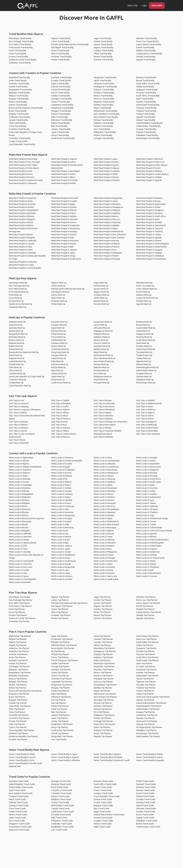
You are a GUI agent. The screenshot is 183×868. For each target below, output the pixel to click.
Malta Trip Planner (102, 660)
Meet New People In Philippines (108, 253)
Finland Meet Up (59, 334)
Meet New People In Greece (64, 222)
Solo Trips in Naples (103, 413)
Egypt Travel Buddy (60, 84)
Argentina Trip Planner (19, 651)
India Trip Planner (59, 694)
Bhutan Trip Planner (18, 685)
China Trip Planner (17, 712)
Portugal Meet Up (102, 383)
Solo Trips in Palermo (18, 425)
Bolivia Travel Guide (145, 824)
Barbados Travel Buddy (19, 93)
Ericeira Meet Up (16, 301)
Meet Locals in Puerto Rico (106, 561)
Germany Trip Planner (61, 670)
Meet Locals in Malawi (104, 476)
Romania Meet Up (144, 322)
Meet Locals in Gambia (61, 488)
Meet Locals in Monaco (104, 500)
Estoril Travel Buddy (145, 47)
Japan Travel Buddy (60, 132)
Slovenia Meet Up (144, 337)
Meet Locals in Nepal (103, 518)
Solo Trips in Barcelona (104, 406)
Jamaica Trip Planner (60, 715)
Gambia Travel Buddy (61, 96)
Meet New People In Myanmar (107, 222)
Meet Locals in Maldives (105, 482)
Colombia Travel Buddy (19, 129)
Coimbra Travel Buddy (104, 51)
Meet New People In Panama (107, 247)
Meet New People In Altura (63, 177)
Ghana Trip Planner (60, 673)
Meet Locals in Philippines (105, 552)
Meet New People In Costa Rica (23, 262)
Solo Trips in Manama (18, 428)
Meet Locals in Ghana (61, 497)
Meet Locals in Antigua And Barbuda (25, 467)
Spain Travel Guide (17, 790)
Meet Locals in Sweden (147, 494)
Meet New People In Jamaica (64, 250)
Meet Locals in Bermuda (20, 509)
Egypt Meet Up (58, 328)
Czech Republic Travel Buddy (22, 144)
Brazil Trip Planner (17, 697)
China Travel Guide (17, 809)
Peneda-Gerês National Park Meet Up (68, 289)
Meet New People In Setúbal (149, 177)
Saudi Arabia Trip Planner (147, 642)
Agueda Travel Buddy (146, 60)
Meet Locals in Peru (103, 549)
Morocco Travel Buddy (104, 99)
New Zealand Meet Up (104, 361)
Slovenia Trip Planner (146, 654)
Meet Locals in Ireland (61, 537)
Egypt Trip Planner (60, 636)
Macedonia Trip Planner (104, 648)
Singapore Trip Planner (146, 648)
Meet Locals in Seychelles (148, 464)
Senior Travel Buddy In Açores (22, 757)
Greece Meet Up (59, 346)
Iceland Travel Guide (18, 812)
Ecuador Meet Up (59, 325)
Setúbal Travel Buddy (146, 57)
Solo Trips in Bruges (103, 400)
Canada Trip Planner (18, 703)
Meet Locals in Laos (60, 570)
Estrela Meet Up (101, 286)
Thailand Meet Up (144, 355)
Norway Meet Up (101, 364)
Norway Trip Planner (103, 703)
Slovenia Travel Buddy (146, 93)
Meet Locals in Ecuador (62, 464)
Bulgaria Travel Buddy (19, 114)
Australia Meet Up (17, 328)
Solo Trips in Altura (60, 416)
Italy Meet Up (57, 370)
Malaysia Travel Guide (61, 784)
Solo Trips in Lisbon (145, 416)
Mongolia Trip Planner (104, 679)
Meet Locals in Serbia (146, 461)
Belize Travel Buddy (18, 102)
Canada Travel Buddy (18, 120)
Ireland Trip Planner (60, 706)
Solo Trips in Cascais (18, 431)
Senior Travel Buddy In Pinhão (149, 754)
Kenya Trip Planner (60, 727)
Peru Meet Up (100, 373)
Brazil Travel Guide (60, 787)
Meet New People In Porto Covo (150, 162)
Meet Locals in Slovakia (147, 473)
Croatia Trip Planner (18, 721)
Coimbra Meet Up (102, 295)
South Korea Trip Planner (62, 730)
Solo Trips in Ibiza (59, 425)
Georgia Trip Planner (60, 666)
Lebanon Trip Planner (103, 639)
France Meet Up (58, 337)
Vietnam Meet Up (144, 377)
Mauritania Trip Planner (104, 666)
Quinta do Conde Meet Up (21, 304)
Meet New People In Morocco (107, 219)
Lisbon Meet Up (58, 286)
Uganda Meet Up (144, 361)
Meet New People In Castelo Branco (152, 174)
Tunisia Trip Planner (145, 691)
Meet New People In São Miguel (66, 171)
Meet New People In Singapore (150, 210)
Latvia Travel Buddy (103, 80)
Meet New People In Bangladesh (24, 210)
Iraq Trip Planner (59, 703)
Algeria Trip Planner (18, 642)
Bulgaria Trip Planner (18, 700)
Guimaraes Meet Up (18, 307)
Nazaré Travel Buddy (103, 57)
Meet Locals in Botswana (20, 521)
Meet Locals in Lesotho (62, 579)
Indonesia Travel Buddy (62, 120)
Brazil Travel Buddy (18, 111)
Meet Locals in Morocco (104, 506)
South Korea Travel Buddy (63, 138)
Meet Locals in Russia (103, 570)
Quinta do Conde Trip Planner (22, 618)
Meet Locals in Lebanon (62, 576)
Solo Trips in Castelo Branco (64, 434)
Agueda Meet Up (144, 304)
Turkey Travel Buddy (145, 114)
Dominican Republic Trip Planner (23, 736)
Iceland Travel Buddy (61, 114)
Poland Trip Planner (103, 718)
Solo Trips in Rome (17, 440)
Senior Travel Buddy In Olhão (22, 754)
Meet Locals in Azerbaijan (20, 485)
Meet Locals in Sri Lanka (147, 488)
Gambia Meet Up (59, 340)
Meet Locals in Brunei (19, 528)
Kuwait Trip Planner (60, 733)
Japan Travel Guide (17, 818)
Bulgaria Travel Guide (103, 805)
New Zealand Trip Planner (105, 697)
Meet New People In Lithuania (107, 204)
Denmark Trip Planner (19, 733)
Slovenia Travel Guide (146, 787)
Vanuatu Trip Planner (146, 718)
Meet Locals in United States (149, 546)
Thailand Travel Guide (19, 796)
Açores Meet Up (101, 289)
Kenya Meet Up (58, 380)
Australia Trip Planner (19, 660)
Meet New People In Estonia (64, 207)
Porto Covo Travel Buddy (147, 41)
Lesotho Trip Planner (103, 642)
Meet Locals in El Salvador (63, 470)
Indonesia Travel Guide (19, 830)
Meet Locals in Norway (104, 534)
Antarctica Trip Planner (19, 648)
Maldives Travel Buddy (104, 93)
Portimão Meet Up (59, 301)
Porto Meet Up (15, 295)
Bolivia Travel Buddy (18, 105)
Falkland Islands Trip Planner (64, 645)
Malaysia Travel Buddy (104, 90)
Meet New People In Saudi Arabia (151, 204)
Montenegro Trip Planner (147, 733)
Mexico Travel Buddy (103, 96)
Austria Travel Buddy (18, 87)
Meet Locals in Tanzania (147, 509)
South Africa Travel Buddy (148, 96)
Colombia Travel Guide (61, 793)
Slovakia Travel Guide (146, 799)
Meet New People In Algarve (64, 159)
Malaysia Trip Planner (103, 654)
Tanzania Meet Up (144, 352)
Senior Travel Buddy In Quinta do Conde (112, 760)
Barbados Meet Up (17, 337)
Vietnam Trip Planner (145, 724)
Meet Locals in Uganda (146, 534)
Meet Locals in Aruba (18, 476)
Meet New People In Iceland (64, 235)
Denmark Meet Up (59, 322)
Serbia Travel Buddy (145, 87)
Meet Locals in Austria (19, 482)
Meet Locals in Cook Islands (21, 561)
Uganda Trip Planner (145, 700)
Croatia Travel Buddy (18, 141)
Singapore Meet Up (145, 334)
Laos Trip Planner (59, 739)
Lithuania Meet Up (102, 328)
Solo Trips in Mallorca (146, 410)
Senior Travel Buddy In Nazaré (107, 754)
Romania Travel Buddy (146, 77)
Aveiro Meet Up (58, 295)
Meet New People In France (64, 213)
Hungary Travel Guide (103, 793)
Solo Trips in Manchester (147, 428)
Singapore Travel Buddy (147, 90)
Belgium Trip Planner (18, 682)
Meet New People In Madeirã (149, 171)
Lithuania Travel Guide (146, 809)
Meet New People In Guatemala (65, 225)
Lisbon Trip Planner (60, 600)
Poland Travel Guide (145, 781)
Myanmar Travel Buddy (104, 102)
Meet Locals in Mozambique (106, 509)
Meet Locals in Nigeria (104, 531)
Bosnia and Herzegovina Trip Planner (25, 691)
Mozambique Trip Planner (105, 685)
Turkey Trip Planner (145, 694)
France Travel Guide (103, 790)
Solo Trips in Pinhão (103, 428)
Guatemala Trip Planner (62, 682)
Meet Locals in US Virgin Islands (150, 558)
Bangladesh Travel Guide (62, 827)
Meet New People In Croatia (21, 265)
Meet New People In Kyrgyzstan (108, 198)
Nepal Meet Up (100, 352)
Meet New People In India (63, 238)
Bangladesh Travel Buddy (20, 90)
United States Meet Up (146, 370)
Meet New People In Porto (21, 171)
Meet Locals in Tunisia (146, 521)
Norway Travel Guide (145, 790)
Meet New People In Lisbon (63, 162)
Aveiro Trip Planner (60, 609)
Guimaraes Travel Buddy (20, 63)
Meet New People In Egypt (63, 204)
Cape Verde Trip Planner (20, 706)
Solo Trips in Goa (16, 400)
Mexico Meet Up (101, 340)
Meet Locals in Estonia (61, 473)
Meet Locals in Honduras (62, 512)
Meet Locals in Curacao (147, 576)
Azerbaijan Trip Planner (19, 666)
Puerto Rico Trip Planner (105, 724)
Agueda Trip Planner (145, 618)
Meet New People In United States (152, 247)
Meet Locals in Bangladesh (21, 494)
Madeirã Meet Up (144, 295)
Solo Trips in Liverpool (19, 403)
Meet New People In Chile (20, 247)
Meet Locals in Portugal (104, 558)
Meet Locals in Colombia (20, 552)
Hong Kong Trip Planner (62, 685)
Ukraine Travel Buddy (146, 120)
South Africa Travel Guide (105, 784)
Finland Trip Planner (60, 654)
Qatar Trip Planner (102, 727)
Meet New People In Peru (105, 250)
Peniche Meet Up (101, 304)
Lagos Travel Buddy (103, 38)
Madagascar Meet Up (103, 331)
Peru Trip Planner (102, 712)
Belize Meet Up (16, 346)
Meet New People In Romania (149, 198)
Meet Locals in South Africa (148, 479)
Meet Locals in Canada (19, 540)
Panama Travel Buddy (103, 126)
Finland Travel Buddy (61, 90)
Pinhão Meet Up (58, 304)
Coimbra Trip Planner (103, 609)
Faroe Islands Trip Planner (63, 648)
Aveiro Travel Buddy (60, 51)
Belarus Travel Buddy (19, 96)
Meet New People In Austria (21, 207)
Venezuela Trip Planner (147, 721)
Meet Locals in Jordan (61, 552)
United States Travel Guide (21, 787)
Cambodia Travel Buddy (19, 117)
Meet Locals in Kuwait (61, 564)
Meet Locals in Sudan (146, 491)
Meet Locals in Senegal (147, 458)
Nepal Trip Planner (102, 691)
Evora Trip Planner (17, 612)
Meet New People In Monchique (23, 159)
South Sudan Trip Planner (148, 660)
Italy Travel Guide (102, 809)
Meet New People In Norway (106, 241)
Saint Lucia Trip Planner (147, 639)
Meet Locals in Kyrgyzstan (63, 567)
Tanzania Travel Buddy (146, 108)
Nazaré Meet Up (101, 301)
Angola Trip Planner (18, 645)
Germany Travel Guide (19, 805)
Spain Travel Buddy (145, 99)
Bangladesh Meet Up (18, 334)
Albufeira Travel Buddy (146, 38)
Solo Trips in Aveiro (145, 406)
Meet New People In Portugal (107, 259)
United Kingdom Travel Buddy (149, 123)
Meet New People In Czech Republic (25, 268)
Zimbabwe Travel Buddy (147, 135)
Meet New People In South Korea (66, 259)
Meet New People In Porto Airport (24, 168)
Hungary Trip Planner (61, 688)
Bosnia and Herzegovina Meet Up (24, 352)
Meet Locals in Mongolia (105, 503)
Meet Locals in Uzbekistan (148, 552)
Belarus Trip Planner (18, 679)
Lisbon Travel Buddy (60, 41)
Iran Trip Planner (59, 700)
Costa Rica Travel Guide (62, 790)
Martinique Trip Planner (104, 663)
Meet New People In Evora (21, 174)
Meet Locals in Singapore (147, 470)
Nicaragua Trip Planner (104, 700)
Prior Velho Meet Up (18, 289)
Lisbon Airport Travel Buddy (149, 44)
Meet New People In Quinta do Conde (26, 180)
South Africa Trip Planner (147, 657)
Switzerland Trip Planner (147, 676)
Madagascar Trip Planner (105, 651)
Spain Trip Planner (144, 663)
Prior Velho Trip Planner (19, 603)
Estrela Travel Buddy (103, 41)
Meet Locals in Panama (104, 546)
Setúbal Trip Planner (145, 615)
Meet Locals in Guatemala (63, 506)
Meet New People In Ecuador (64, 201)
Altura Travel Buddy (60, 54)
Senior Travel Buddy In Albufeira (66, 760)
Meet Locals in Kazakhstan (63, 555)
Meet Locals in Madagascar (106, 473)
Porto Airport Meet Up (19, 292)
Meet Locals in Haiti (60, 509)
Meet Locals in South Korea (63, 561)
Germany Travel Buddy (61, 99)
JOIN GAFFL (157, 6)
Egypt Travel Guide (102, 812)
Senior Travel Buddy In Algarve (65, 757)
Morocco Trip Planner (103, 682)
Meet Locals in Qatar (103, 564)
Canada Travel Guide (60, 809)
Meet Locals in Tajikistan (147, 506)
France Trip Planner (60, 657)
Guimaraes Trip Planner (19, 621)
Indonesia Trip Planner (61, 697)
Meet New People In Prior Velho (23, 165)
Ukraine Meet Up (144, 364)
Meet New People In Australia (22, 204)
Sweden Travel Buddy (146, 102)
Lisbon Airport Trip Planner (148, 603)
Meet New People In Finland (64, 210)
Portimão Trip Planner (61, 615)
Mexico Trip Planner (103, 673)
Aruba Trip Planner (17, 657)
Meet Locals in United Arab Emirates (152, 540)
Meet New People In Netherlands (109, 231)
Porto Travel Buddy (17, 51)
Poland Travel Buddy (103, 135)
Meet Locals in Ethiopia (62, 476)
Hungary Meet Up (59, 355)
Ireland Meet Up (58, 367)
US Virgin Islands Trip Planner (149, 727)
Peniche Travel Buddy (104, 60)
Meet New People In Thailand (149, 231)
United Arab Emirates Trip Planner (151, 703)
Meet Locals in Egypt (61, 467)
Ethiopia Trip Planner (61, 642)
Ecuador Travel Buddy (61, 80)
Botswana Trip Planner (19, 694)
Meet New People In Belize (21, 222)
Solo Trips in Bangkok (61, 403)
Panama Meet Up (101, 370)
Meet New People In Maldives (107, 213)
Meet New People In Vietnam (149, 253)
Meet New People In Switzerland (151, 225)
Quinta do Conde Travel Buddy (23, 60)
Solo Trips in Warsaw (61, 428)
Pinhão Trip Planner (60, 618)
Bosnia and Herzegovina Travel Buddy (26, 108)
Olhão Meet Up (101, 298)
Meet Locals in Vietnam (147, 555)
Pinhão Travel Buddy (60, 60)
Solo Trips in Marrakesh (104, 410)
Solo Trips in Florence (61, 419)
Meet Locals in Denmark (20, 582)
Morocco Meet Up (102, 343)
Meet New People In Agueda (149, 180)
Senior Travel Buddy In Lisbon (149, 757)
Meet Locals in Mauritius (105, 491)
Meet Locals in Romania (104, 567)
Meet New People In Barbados (22, 213)
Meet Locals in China (18, 549)
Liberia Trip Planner (102, 645)
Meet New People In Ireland (64, 244)
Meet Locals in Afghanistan (21, 458)
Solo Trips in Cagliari (60, 400)
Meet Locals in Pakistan (104, 540)
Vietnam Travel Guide (18, 802)
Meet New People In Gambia (64, 216)
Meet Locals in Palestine (105, 543)
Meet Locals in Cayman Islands (23, 543)
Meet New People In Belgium (22, 219)
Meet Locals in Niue (145, 570)
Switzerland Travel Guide (20, 827)
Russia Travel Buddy (145, 80)
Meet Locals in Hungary (62, 518)
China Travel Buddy (18, 126)
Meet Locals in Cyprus (19, 576)
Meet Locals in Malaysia (104, 479)
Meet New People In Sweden (149, 222)
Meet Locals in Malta (103, 485)
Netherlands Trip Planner (105, 694)
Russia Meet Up (143, 325)
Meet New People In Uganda (149, 238)
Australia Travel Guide (19, 781)
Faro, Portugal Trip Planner (21, 600)
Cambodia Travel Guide (62, 824)
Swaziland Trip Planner (146, 670)
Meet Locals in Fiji (59, 479)
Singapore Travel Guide (19, 824)
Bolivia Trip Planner (17, 688)
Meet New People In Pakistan (107, 244)
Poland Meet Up (101, 380)
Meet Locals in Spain (145, 485)
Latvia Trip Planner (102, 636)
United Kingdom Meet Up (147, 367)
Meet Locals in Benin (18, 506)
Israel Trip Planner (59, 709)
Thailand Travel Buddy (146, 111)
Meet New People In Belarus (22, 216)
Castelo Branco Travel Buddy (149, 54)
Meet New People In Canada (21, 244)
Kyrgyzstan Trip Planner (62, 736)
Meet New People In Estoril (148, 168)
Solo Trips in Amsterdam (147, 431)
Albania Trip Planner (18, 639)
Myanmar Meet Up (102, 346)
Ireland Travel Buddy (61, 123)
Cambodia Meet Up (17, 361)
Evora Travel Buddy (18, 54)
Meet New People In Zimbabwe (150, 256)
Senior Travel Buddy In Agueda (150, 760)
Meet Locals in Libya (103, 458)
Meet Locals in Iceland (61, 521)
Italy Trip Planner (59, 712)
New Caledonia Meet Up (105, 358)
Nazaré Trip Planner (103, 615)
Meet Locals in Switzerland (148, 497)
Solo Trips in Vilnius (60, 413)
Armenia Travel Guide (146, 802)
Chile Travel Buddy (17, 123)
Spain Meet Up (143, 343)
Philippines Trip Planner (104, 715)
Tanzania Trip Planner (146, 685)
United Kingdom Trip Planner (149, 706)
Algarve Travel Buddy (61, 38)
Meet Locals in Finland (61, 482)
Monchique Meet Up (18, 283)
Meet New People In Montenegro (151, 259)
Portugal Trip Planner (103, 721)
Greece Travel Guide (60, 796)
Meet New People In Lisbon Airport (152, 165)
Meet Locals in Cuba (18, 573)
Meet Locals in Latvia (61, 573)
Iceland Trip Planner (60, 691)
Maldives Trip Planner (103, 657)
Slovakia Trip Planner (145, 651)
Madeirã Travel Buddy (146, 51)
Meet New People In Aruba (21, 201)
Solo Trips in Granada (18, 422)
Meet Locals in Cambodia (20, 534)
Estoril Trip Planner (145, 606)
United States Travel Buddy (148, 126)
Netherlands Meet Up (103, 355)
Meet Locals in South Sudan (149, 482)
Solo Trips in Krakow (18, 413)
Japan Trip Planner (60, 718)
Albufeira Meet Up (144, 283)
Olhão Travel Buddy (103, 54)
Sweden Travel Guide (146, 812)
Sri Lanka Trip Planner (146, 666)
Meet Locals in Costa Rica (20, 564)
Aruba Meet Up (16, 325)
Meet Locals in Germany (62, 494)
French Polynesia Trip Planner (65, 660)
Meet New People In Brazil (21, 235)
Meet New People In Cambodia (23, 241)
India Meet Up (57, 361)
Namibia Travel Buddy (103, 105)
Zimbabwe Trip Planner (147, 730)
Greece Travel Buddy (61, 102)
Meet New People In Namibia (107, 225)
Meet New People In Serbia (148, 207)
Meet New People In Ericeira (21, 177)
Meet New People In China (21, 250)
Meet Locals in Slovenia (147, 476)
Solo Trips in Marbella (103, 437)
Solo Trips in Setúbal (145, 400)
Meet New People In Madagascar (108, 207)
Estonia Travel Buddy (61, 87)
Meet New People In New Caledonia (110, 235)
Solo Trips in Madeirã (103, 419)
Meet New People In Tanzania (149, 228)
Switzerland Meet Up (146, 349)
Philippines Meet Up (103, 377)
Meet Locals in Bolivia (19, 515)
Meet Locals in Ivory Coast (21, 567)
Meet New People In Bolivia (21, 225)
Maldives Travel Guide (61, 799)
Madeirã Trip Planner (145, 609)
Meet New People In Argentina (23, 198)
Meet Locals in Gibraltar (62, 500)
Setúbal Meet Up (144, 301)
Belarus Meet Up (16, 340)
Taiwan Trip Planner (145, 679)
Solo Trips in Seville (60, 406)
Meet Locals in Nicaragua (105, 528)
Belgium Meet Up (17, 343)
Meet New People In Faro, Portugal (24, 162)
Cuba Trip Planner (17, 724)
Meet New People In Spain (148, 219)
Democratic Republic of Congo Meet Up (27, 377)
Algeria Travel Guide (145, 818)
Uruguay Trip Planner (146, 712)
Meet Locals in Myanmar (105, 512)
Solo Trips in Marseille (19, 443)
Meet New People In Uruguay (149, 250)
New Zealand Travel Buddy (106, 117)
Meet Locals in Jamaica (62, 546)
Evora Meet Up (15, 298)
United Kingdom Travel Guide (22, 784)
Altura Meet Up (58, 298)
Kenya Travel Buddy (60, 135)
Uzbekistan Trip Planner (147, 715)
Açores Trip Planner (103, 603)
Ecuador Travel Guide (103, 821)
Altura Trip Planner (60, 612)
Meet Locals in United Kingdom (150, 543)
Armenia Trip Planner (18, 654)
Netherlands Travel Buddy (106, 111)
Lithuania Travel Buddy (104, 84)
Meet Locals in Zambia (146, 564)
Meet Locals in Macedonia (105, 470)
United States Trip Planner (148, 709)
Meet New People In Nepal (106, 228)
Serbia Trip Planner (145, 645)
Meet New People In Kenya (63, 256)
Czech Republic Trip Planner (22, 730)
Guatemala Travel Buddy (62, 105)
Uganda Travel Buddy (146, 117)
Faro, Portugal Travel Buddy (21, 41)
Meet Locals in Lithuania (105, 464)
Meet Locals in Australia (20, 479)
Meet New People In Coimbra (107, 171)
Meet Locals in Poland (104, 555)
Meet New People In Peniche (107, 180)
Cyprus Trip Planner (18, 727)
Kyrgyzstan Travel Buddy (105, 77)
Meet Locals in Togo (145, 515)
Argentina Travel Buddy (19, 77)
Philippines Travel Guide (62, 821)
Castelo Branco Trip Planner (149, 612)
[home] (28, 6)
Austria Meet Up (16, 331)
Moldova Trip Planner (103, 676)
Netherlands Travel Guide (63, 805)
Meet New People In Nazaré (106, 177)
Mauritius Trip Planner (104, 670)
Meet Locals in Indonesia (62, 528)
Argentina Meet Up (17, 322)
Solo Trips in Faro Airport (105, 425)
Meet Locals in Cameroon (20, 537)
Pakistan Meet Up (102, 367)
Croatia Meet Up (16, 383)
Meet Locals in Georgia (61, 491)
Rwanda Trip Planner (103, 736)
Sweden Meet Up (144, 346)
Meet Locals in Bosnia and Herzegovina (26, 518)
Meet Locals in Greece (61, 503)
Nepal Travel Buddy (103, 108)
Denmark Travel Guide (146, 784)
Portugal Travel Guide (61, 781)
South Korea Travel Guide (63, 812)
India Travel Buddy (60, 117)
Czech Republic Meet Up (20, 386)
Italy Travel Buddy (59, 126)
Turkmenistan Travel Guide (148, 827)
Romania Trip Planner (103, 730)
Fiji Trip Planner (58, 651)
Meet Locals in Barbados (20, 497)
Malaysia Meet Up (102, 334)
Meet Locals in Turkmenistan (149, 528)
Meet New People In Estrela (106, 162)
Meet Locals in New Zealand (106, 524)
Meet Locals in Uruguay (147, 549)
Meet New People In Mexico (106, 216)
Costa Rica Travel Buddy (20, 138)
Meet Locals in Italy (60, 543)
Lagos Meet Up (100, 283)
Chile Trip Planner (17, 709)
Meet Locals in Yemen (146, 561)
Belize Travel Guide (103, 824)
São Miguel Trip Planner (62, 606)
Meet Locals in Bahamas (20, 488)
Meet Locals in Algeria (19, 464)
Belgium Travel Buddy (19, 99)
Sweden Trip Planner (145, 673)
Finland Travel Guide (145, 796)
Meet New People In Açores (106, 165)
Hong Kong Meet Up (60, 352)
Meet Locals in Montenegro (149, 573)
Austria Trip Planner (18, 663)
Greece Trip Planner (60, 676)
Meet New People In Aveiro (63, 174)
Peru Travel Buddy (102, 129)
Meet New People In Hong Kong (65, 228)
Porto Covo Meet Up (145, 286)
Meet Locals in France (61, 485)
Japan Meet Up (58, 377)
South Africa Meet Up (146, 340)
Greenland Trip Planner (62, 679)
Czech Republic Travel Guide (107, 796)
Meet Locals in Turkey (146, 524)
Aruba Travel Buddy (18, 80)
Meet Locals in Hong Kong (63, 515)
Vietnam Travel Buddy (146, 132)
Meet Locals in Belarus (19, 500)
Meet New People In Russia (148, 201)
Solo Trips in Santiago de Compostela (110, 422)
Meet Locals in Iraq (60, 534)
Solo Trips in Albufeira (104, 416)
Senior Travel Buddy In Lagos (64, 754)
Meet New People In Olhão (106, 174)
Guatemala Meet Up (60, 349)
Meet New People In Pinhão (64, 183)
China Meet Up (15, 370)
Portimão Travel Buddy (61, 57)
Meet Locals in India (60, 524)
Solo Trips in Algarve (60, 410)
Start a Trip (132, 6)
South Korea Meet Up (61, 383)
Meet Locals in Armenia (19, 473)
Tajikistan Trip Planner (146, 682)
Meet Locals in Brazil (18, 524)
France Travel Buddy (60, 93)
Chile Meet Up (15, 367)
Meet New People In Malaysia (107, 210)
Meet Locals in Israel (60, 540)
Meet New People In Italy (62, 247)
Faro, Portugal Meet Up (19, 286)
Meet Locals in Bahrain (19, 491)
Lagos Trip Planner (102, 597)
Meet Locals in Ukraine (146, 537)
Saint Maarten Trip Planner (148, 736)
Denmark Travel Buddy (61, 77)
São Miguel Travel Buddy (62, 47)
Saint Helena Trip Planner (147, 636)
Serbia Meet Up (143, 331)
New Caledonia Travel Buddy (107, 114)
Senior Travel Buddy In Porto (22, 760)
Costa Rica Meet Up (18, 380)
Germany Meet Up (59, 343)
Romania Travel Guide (103, 781)
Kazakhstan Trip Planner (62, 724)
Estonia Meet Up (59, 331)
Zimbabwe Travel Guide (147, 821)
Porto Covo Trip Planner (147, 600)
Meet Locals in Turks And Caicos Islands (154, 531)
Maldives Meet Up (102, 337)
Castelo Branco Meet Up (147, 298)
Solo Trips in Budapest (146, 422)
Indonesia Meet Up (60, 364)
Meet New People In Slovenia (149, 213)
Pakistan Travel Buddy (104, 123)
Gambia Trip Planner (60, 663)
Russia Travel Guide (145, 815)
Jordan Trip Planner (60, 721)
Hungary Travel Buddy (61, 111)
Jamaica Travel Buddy (61, 129)
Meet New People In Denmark (65, 198)
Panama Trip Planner (103, 709)
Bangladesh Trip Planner (20, 673)
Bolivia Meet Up (16, 349)
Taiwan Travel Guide (103, 787)
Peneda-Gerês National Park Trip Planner (69, 603)
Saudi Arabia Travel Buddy (148, 84)
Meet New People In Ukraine (149, 241)
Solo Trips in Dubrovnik (104, 403)
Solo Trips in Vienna (145, 419)
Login (144, 6)
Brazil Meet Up (16, 355)
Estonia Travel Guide (103, 799)
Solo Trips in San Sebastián (148, 434)
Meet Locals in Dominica (62, 458)
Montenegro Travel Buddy (148, 138)
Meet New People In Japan (63, 253)
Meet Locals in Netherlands (106, 521)
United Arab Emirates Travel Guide (109, 815)
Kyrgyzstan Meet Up (103, 322)
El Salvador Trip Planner (62, 639)
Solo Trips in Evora (60, 422)
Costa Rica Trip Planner (19, 718)
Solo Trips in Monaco (61, 437)
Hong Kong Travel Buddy (62, 108)
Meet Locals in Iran (60, 531)
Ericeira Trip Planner (18, 615)
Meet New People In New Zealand (109, 238)
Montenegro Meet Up (146, 383)
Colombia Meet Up (17, 373)
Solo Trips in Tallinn (60, 431)
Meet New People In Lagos (106, 159)
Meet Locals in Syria (145, 500)
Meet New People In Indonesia (65, 241)
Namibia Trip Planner (103, 688)
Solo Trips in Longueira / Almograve (25, 410)
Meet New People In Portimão (65, 180)
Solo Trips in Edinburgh (147, 425)
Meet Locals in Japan (61, 549)
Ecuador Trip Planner (18, 739)
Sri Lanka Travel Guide (61, 815)
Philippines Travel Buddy (105, 132)
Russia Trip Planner (102, 733)
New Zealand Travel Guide (21, 793)
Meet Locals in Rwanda (104, 573)
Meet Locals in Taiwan (146, 503)
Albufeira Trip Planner (146, 597)
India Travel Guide (59, 818)
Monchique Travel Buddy (20, 38)
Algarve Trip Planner (60, 597)
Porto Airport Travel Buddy (21, 47)
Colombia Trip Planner (19, 715)
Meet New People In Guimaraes (23, 183)
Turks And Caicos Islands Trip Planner (153, 697)
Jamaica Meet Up (59, 373)
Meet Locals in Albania (19, 461)
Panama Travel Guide (103, 818)
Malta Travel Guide (102, 827)
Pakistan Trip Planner (103, 706)
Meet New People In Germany (65, 219)
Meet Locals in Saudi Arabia (106, 579)
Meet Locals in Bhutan (19, 512)
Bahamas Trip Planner (19, 670)
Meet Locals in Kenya (61, 558)
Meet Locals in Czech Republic (23, 579)
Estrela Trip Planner (103, 600)
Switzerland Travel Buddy (148, 105)
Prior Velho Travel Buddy (20, 44)
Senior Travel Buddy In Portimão (108, 757)
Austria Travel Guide (145, 793)
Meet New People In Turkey (149, 235)
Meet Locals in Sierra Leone (149, 467)
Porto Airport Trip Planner (20, 606)
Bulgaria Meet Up (17, 358)
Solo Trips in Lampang (19, 406)
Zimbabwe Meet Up (145, 380)
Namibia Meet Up (101, 349)
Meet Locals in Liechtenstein (107, 461)
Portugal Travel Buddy (104, 138)
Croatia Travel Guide (103, 802)
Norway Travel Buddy (103, 120)
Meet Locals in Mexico (104, 494)
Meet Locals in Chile (18, 546)
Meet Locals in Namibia (104, 515)
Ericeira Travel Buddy (18, 57)
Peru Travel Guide (17, 821)
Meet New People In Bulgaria (22, 238)
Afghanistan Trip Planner (20, 636)
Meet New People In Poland (106, 256)
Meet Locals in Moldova (104, 497)
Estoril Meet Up (143, 292)
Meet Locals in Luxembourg (106, 467)
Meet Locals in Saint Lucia (105, 576)
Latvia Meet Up (100, 325)
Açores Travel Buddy (103, 44)
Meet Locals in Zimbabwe (148, 567)
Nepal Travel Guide (17, 799)
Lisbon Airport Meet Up (147, 289)
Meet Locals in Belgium (19, 503)
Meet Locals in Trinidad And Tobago (152, 518)
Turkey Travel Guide (60, 802)
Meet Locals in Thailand (147, 512)
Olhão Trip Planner (102, 612)
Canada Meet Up (16, 364)
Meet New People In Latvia (106, 201)
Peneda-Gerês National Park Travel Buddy (70, 44)
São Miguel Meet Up (60, 292)
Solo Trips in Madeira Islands (149, 403)
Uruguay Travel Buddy (146, 129)
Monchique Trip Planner (20, 597)
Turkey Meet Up (143, 358)
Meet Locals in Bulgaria (19, 531)
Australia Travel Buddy (19, 84)
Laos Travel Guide (59, 830)
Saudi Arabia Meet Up (146, 328)
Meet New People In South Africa (151, 216)
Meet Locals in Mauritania (105, 488)
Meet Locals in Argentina (20, 470)
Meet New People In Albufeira (150, 159)
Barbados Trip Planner (19, 676)
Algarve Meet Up (59, 283)
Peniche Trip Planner (103, 618)
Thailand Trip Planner (146, 688)
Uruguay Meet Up (144, 373)
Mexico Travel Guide (18, 815)
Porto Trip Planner (17, 609)
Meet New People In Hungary (64, 231)
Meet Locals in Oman (103, 537)
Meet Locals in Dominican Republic (67, 461)
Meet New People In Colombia (22, 253)
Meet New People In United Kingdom (153, 244)
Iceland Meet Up (59, 358)
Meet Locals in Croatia (19, 570)
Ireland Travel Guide (145, 805)
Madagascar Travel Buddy (105, 87)
